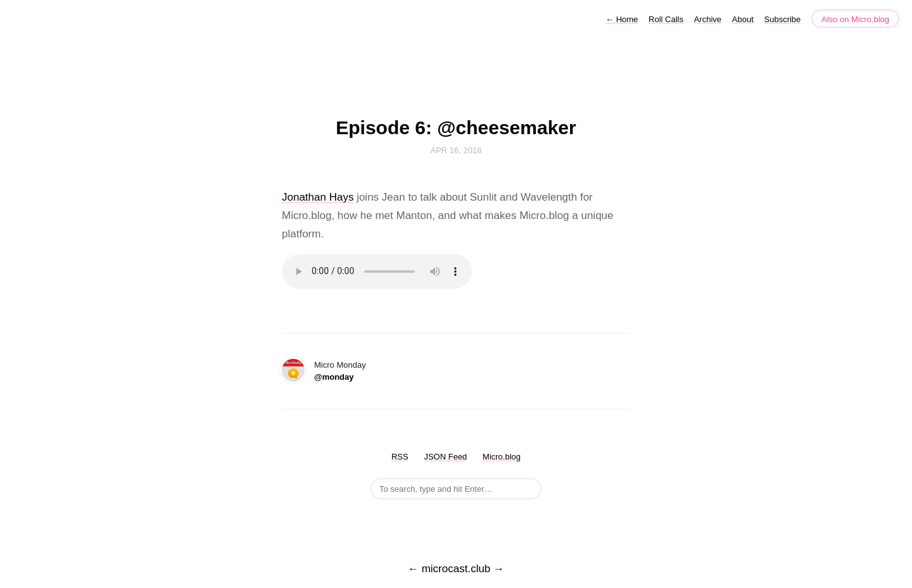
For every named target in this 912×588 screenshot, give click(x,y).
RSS (400, 457)
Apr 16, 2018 (456, 150)
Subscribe (783, 19)
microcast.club (456, 569)
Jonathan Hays (318, 197)
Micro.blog (502, 457)
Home (622, 19)
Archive (708, 19)
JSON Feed (445, 457)
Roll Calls (666, 19)
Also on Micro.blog (855, 19)
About (743, 19)
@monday (334, 377)
